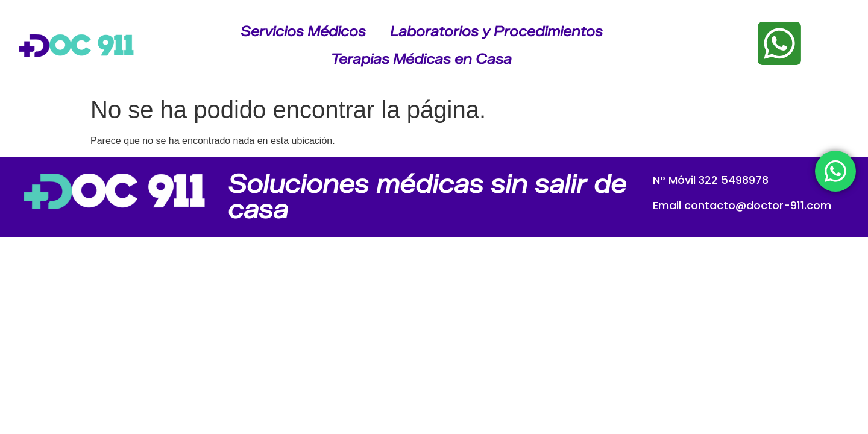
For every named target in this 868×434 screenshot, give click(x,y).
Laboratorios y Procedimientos (496, 31)
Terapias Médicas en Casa (421, 59)
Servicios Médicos (303, 31)
